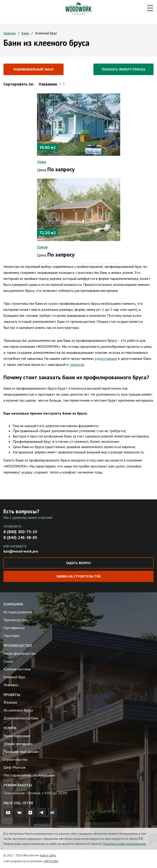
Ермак (42, 247)
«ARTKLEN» (51, 861)
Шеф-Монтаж (15, 767)
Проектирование (17, 736)
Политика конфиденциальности (125, 844)
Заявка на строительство (78, 576)
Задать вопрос (78, 563)
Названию (52, 84)
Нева (42, 162)
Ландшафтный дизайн (21, 752)
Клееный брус (14, 677)
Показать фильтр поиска (123, 69)
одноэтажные (106, 358)
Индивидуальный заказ (34, 69)
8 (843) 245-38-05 (20, 537)
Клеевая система (17, 669)
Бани (25, 33)
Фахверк (10, 702)
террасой (77, 364)
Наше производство (20, 653)
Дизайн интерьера (18, 744)
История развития (18, 612)
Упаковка (11, 685)
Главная (9, 33)
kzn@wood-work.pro (21, 551)
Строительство (15, 759)
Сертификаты (14, 628)
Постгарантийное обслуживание (29, 775)
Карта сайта (48, 855)
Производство (15, 620)
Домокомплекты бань (21, 718)
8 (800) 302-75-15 (20, 532)
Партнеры (11, 636)
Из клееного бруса (18, 710)
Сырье (8, 661)
